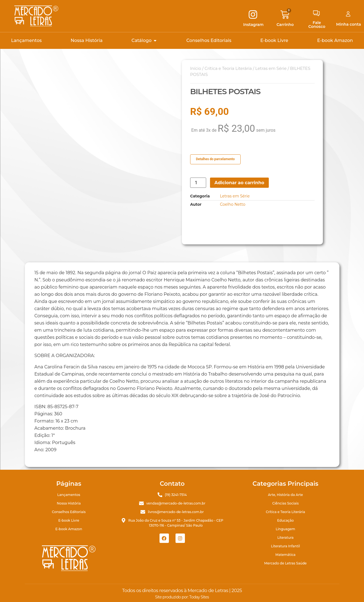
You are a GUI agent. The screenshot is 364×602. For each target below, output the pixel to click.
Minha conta (349, 24)
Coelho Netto (233, 204)
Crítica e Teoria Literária (228, 68)
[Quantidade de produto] (198, 183)
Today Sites (199, 597)
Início (196, 68)
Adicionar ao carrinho (239, 183)
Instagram (253, 25)
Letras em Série (271, 68)
